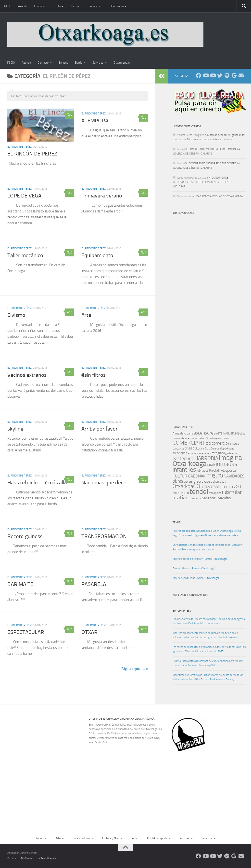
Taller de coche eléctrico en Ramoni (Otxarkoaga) (200, 559)
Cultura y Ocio (111, 838)
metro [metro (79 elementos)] (215, 475)
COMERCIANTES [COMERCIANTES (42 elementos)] (192, 443)
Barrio (75, 6)
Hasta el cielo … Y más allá (37, 483)
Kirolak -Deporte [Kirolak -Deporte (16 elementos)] (222, 470)
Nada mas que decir (104, 483)
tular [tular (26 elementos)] (226, 492)
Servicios (94, 6)
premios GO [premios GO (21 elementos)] (231, 487)
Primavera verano (102, 196)
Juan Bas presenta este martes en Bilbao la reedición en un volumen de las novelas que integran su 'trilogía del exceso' (205, 635)
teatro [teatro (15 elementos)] (184, 493)
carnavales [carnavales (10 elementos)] (179, 438)
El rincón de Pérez (19, 147)
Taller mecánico (25, 255)
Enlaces (60, 6)
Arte (86, 315)
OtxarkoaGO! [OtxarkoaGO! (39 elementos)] (187, 486)
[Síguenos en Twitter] (220, 76)
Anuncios (41, 838)
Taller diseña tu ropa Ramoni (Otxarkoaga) (196, 578)
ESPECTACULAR (26, 632)
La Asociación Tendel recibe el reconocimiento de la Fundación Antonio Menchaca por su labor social (207, 547)
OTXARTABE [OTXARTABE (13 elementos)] (211, 487)
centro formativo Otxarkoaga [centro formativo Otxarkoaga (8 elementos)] (202, 438)
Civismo (16, 315)
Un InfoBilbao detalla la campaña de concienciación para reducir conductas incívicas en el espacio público (208, 663)
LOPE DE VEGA (24, 196)
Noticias (184, 838)
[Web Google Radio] (234, 76)
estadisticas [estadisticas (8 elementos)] (194, 453)
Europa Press (182, 611)
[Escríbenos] (241, 76)
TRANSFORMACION (104, 536)
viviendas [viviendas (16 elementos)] (223, 498)
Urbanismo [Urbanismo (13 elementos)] (194, 498)
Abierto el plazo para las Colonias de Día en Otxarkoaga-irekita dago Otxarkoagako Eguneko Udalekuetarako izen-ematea (207, 533)
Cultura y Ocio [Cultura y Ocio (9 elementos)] (201, 448)
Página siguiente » (135, 669)
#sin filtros (94, 375)
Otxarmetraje (118, 6)
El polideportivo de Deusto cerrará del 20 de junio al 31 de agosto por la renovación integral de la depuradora (209, 621)
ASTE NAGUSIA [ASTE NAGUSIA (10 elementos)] (225, 434)
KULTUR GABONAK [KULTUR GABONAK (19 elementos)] (189, 476)
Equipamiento (97, 255)
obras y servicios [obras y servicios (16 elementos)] (197, 481)
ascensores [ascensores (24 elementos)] (205, 433)
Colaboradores (81, 838)
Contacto (39, 6)
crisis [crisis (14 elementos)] (189, 448)
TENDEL (177, 523)
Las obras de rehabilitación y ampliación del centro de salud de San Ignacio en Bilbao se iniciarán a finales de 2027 (209, 649)
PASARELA (94, 584)
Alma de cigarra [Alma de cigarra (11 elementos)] (183, 433)
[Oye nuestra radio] (227, 76)
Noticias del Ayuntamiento (190, 595)
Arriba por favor (100, 429)
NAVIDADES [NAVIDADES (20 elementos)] (234, 476)
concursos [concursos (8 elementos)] (178, 449)
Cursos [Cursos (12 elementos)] (215, 448)
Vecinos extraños (27, 375)
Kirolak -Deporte (157, 838)
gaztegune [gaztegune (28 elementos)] (183, 458)
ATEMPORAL (96, 121)
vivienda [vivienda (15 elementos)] (209, 498)
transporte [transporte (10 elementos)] (215, 493)
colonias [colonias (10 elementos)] (224, 438)
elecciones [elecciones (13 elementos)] (180, 453)
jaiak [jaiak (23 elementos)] (211, 464)
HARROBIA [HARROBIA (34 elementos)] (206, 458)
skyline (15, 429)
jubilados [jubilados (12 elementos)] (203, 470)
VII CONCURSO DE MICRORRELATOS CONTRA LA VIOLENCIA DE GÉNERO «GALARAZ (203, 182)
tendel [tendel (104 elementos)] (199, 492)
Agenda (23, 6)
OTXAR (89, 632)
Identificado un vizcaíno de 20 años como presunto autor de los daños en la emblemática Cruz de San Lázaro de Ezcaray (208, 677)
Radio (135, 838)
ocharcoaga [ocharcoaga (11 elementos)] (218, 482)
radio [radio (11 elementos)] (176, 493)
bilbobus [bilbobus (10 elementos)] (240, 434)
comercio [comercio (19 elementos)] (220, 443)
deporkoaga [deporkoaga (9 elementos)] (227, 448)
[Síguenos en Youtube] (206, 76)
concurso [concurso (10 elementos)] (234, 444)
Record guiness (25, 536)
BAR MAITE (20, 584)
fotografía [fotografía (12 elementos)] (218, 453)
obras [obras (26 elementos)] (178, 481)
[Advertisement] (210, 786)
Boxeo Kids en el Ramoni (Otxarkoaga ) (194, 568)
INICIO (7, 6)
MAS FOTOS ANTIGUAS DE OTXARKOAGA (219, 196)
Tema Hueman (48, 858)
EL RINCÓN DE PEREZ (32, 154)
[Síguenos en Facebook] (198, 76)
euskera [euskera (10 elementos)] (206, 453)
